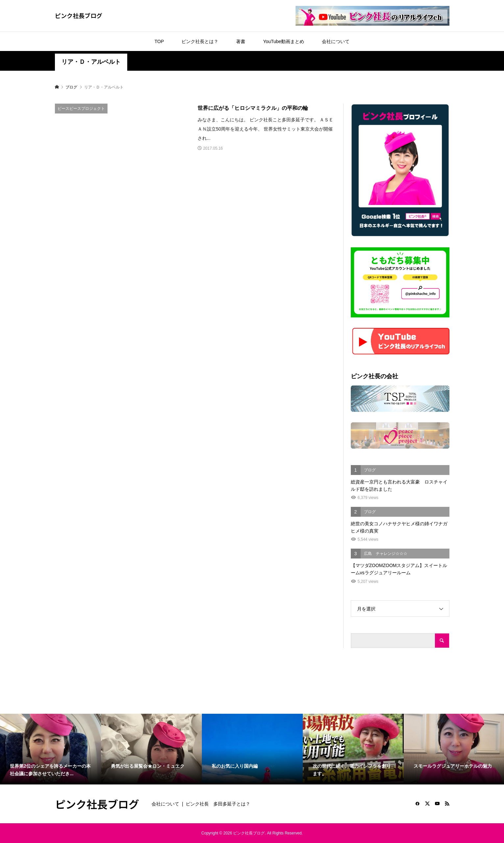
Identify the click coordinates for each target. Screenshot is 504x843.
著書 (241, 41)
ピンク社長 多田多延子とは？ (218, 804)
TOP (159, 41)
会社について (336, 41)
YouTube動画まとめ (284, 41)
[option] (50, 749)
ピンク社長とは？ (200, 41)
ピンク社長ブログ (79, 15)
